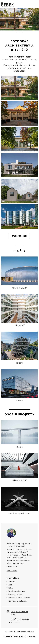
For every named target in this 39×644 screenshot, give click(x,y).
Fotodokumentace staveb (19, 598)
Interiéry (12, 581)
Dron (10, 585)
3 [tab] (23, 32)
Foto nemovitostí (15, 594)
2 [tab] (20, 32)
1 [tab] (16, 32)
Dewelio (16, 636)
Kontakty (15, 622)
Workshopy (24, 619)
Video (11, 588)
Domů (14, 619)
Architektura (13, 578)
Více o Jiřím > (12, 571)
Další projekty (20, 236)
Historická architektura (18, 601)
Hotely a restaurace (17, 591)
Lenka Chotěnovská (28, 636)
